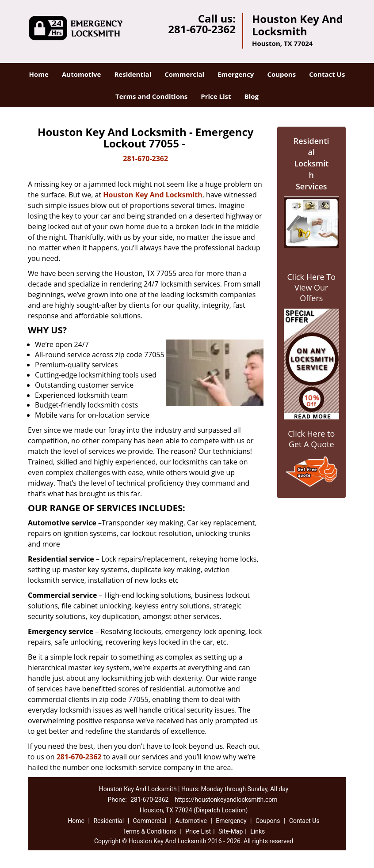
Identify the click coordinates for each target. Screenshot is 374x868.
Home (39, 74)
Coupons (281, 74)
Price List (216, 96)
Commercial (184, 74)
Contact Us (327, 74)
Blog (252, 96)
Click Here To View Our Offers (311, 287)
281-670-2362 (202, 29)
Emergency (236, 74)
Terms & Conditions (149, 831)
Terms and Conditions (151, 96)
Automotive (82, 74)
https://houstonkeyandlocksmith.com (226, 800)
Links (258, 831)
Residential (133, 74)
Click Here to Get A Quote (311, 439)
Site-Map (231, 831)
